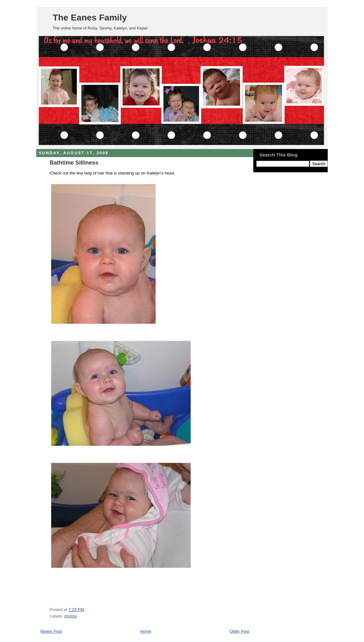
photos (71, 616)
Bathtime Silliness (74, 163)
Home (146, 631)
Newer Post (51, 631)
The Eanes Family (90, 17)
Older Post (239, 631)
